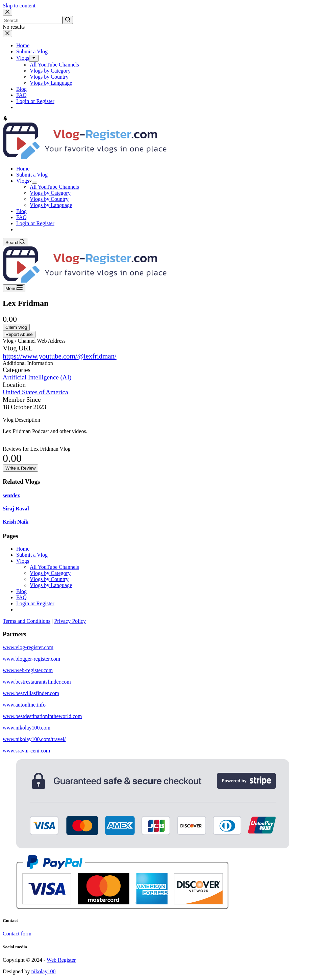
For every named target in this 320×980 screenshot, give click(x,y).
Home (23, 549)
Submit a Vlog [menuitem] (32, 51)
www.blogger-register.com (31, 659)
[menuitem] (34, 58)
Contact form (17, 934)
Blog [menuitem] (21, 89)
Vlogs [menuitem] (23, 58)
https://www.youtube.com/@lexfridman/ (60, 356)
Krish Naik (16, 522)
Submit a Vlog (32, 555)
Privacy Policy (70, 621)
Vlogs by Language (51, 585)
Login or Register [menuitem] (35, 101)
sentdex (11, 495)
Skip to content (19, 6)
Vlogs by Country (49, 579)
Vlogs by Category (50, 573)
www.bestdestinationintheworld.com (42, 716)
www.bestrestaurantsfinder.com (37, 682)
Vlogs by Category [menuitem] (50, 71)
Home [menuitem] (23, 45)
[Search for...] (33, 20)
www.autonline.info (24, 705)
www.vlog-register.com (28, 647)
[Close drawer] (7, 34)
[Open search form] (15, 242)
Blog (21, 591)
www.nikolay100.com (27, 728)
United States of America (35, 392)
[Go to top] (5, 119)
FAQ (21, 597)
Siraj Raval (16, 509)
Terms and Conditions (27, 621)
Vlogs (23, 561)
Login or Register (35, 603)
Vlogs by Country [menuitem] (49, 77)
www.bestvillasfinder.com (31, 693)
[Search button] (68, 20)
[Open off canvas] (14, 288)
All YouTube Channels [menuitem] (54, 65)
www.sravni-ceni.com (26, 751)
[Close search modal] (7, 12)
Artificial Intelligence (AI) (37, 377)
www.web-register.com (28, 670)
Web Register (61, 960)
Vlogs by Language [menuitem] (51, 83)
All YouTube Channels (54, 567)
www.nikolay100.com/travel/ (34, 739)
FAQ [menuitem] (21, 95)
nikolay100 (43, 971)
